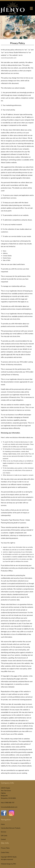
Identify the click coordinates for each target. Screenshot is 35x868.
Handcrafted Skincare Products (11, 828)
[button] (31, 9)
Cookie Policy (5, 852)
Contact (3, 839)
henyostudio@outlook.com (9, 807)
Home (3, 824)
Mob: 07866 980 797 (8, 803)
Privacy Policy (5, 848)
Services (3, 832)
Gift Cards (4, 836)
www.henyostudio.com (9, 58)
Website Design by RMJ (8, 864)
